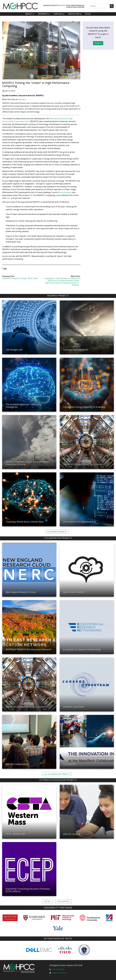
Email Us (98, 43)
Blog (88, 14)
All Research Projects (57, 532)
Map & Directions (60, 973)
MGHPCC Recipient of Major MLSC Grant (21, 278)
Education (75, 14)
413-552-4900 (58, 969)
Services (59, 14)
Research (44, 14)
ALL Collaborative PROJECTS (57, 774)
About (30, 14)
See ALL (48, 901)
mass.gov (22, 99)
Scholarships (63, 901)
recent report (66, 192)
